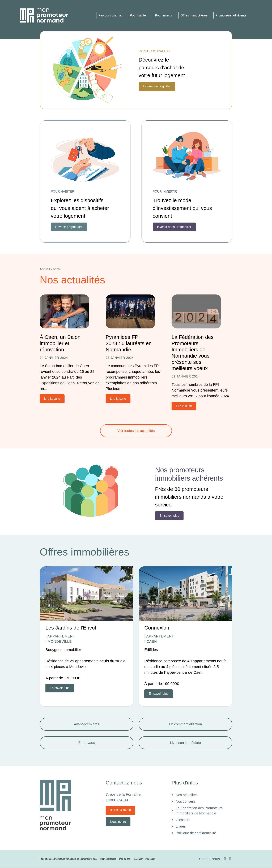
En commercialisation (185, 724)
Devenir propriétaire (69, 227)
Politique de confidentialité (196, 833)
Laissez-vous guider (157, 86)
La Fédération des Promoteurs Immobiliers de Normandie (199, 811)
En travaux (87, 743)
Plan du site (125, 859)
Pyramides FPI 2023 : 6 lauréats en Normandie (129, 343)
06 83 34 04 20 (120, 810)
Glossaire (183, 820)
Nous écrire (118, 822)
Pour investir (164, 15)
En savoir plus (169, 516)
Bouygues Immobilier (63, 650)
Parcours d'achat (110, 15)
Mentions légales (108, 859)
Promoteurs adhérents (231, 15)
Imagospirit (150, 859)
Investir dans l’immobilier (174, 227)
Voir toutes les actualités (136, 431)
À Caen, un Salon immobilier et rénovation (60, 343)
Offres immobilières (194, 15)
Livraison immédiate (185, 743)
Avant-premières (87, 724)
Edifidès (151, 650)
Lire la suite (52, 399)
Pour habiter (138, 15)
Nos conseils (186, 801)
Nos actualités (187, 795)
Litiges (181, 826)
